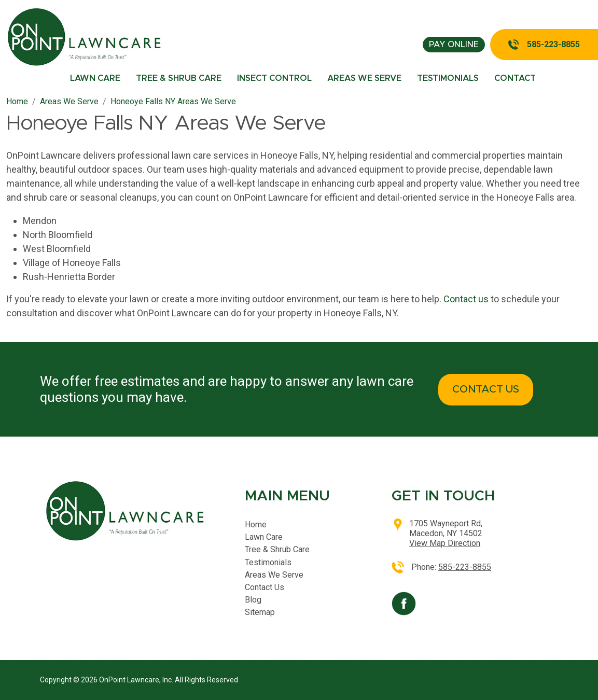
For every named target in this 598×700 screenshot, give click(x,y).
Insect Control (274, 78)
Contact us (466, 299)
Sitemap (260, 612)
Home (256, 524)
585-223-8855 (553, 44)
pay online (454, 45)
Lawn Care (95, 78)
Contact (515, 78)
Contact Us (265, 587)
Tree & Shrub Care (179, 78)
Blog (253, 600)
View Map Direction (445, 543)
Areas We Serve (364, 78)
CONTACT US (486, 389)
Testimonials (448, 78)
